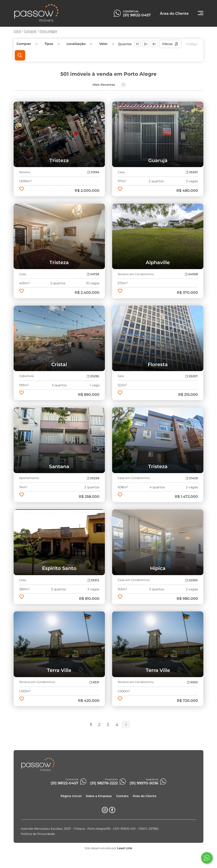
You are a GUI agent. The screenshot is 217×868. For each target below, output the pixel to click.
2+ (146, 44)
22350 (191, 580)
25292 (93, 376)
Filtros (170, 44)
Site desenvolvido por (108, 848)
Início (17, 31)
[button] (106, 44)
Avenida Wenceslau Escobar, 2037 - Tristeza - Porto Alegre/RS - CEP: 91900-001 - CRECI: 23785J (90, 829)
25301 (192, 172)
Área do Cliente (145, 796)
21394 (93, 172)
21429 (192, 478)
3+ (154, 44)
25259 (93, 478)
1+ (138, 44)
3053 (192, 682)
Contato (122, 796)
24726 (93, 274)
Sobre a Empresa (99, 796)
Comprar (30, 31)
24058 (191, 274)
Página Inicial (71, 796)
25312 (93, 580)
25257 (191, 376)
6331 (94, 682)
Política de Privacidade (38, 834)
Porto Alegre (48, 31)
